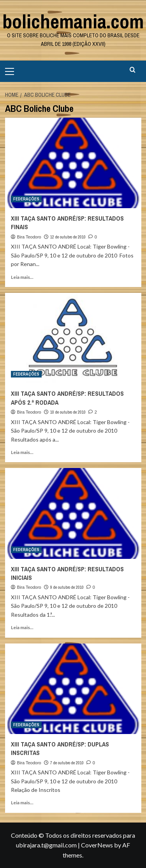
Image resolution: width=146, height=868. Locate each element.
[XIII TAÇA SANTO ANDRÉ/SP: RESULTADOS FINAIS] (73, 163)
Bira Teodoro (29, 237)
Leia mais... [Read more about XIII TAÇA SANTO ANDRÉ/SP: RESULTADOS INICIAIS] (22, 627)
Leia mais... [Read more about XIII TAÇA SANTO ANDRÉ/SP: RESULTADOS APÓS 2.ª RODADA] (22, 452)
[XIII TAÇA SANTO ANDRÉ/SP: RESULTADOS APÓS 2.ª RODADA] (73, 338)
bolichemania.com (73, 21)
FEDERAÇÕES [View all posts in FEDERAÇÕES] (26, 199)
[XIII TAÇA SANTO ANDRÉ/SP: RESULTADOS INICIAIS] (73, 513)
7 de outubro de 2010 (67, 763)
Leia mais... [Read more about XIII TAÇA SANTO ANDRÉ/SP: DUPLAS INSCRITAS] (22, 803)
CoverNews (97, 845)
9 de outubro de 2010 (67, 587)
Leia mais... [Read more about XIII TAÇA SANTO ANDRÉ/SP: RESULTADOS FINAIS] (22, 277)
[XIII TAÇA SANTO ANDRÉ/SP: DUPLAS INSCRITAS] (73, 689)
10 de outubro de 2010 (68, 412)
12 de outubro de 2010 (68, 237)
